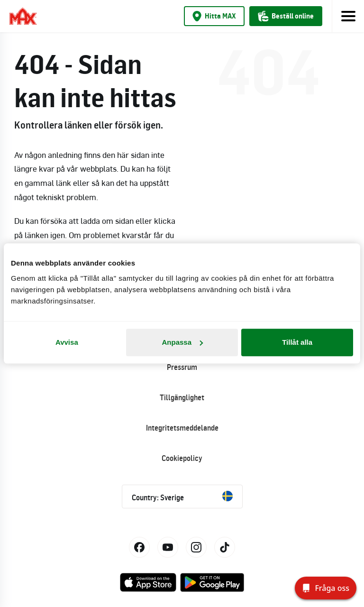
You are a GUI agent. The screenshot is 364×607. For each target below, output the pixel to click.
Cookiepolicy (182, 458)
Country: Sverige (182, 497)
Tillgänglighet (182, 397)
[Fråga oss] (326, 588)
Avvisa (67, 342)
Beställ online (286, 16)
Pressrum (182, 367)
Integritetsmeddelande (182, 428)
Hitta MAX (214, 16)
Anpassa (182, 342)
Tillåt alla (297, 342)
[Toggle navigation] (348, 16)
